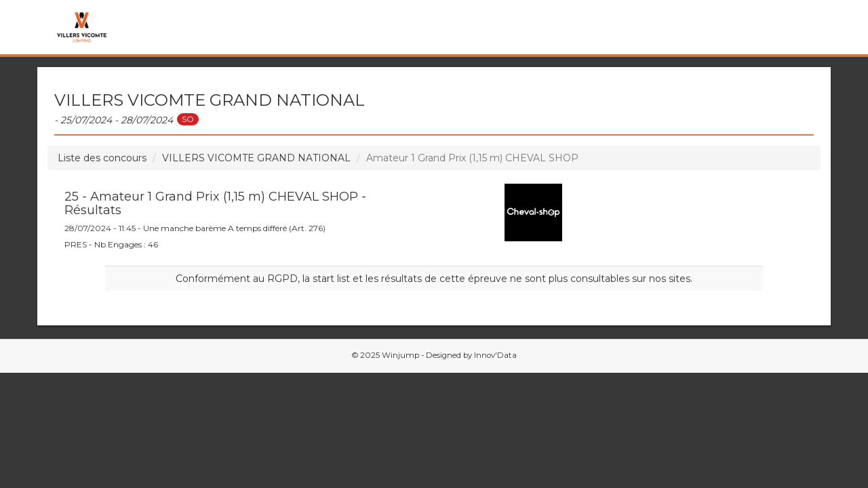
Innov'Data (495, 355)
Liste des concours (102, 158)
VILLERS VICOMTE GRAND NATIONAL (256, 158)
